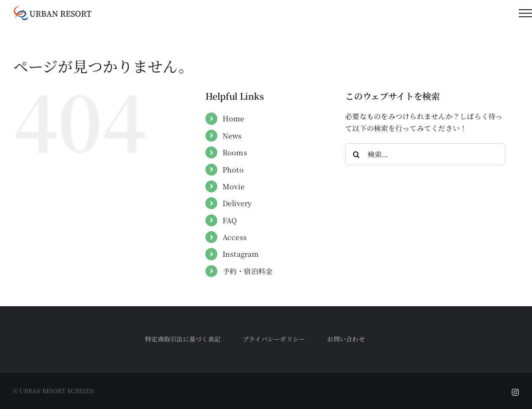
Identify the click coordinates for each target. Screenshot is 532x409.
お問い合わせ (346, 339)
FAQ (230, 220)
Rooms (235, 152)
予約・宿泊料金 (248, 271)
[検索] (356, 154)
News (232, 136)
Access (235, 237)
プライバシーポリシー (274, 339)
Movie (234, 186)
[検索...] (425, 154)
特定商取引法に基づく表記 (183, 339)
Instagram (241, 254)
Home (234, 118)
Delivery (237, 203)
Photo (233, 170)
